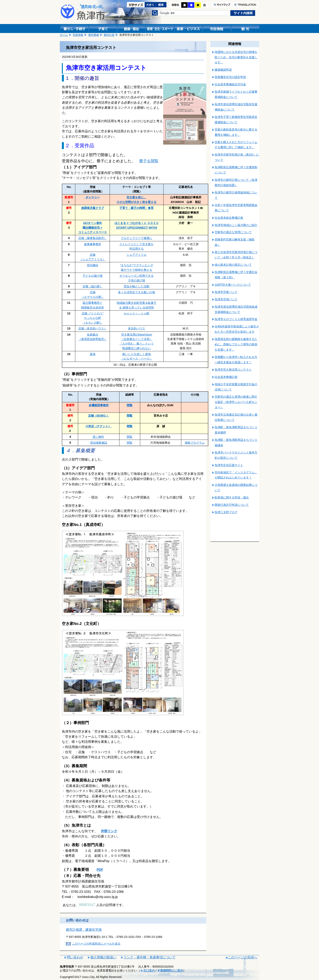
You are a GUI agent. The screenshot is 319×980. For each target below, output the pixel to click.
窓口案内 (149, 970)
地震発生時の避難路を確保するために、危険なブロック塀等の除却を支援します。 (236, 344)
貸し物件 (98, 437)
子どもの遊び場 (93, 276)
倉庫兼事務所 (93, 244)
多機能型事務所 (99, 405)
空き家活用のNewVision (137, 335)
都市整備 (94, 35)
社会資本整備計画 (226, 377)
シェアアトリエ (137, 255)
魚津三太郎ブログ (226, 512)
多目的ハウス (137, 328)
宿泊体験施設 (99, 443)
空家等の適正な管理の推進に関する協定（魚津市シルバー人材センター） (236, 402)
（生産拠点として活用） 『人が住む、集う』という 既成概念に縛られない (137, 344)
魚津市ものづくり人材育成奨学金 (236, 319)
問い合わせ (75, 957)
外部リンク (109, 831)
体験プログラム (195, 443)
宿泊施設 (93, 265)
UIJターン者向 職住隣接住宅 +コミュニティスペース (93, 228)
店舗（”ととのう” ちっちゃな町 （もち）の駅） (93, 318)
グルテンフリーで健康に (137, 238)
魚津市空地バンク (226, 299)
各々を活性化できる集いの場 (137, 292)
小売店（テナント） (99, 426)
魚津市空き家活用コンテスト (233, 370)
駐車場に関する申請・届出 (232, 497)
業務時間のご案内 (172, 970)
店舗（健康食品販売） (93, 238)
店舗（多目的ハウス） (93, 328)
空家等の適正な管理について (233, 232)
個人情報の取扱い (103, 957)
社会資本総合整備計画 (229, 218)
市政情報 (78, 35)
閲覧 (130, 405)
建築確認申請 (223, 70)
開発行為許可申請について (232, 505)
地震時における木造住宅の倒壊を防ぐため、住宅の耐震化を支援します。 (236, 57)
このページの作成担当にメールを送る (96, 944)
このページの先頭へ (243, 957)
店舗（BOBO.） (99, 416)
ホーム (64, 35)
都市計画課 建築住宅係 (84, 930)
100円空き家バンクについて (233, 285)
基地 (93, 354)
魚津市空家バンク (226, 292)
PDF (100, 870)
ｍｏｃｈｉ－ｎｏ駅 (137, 313)
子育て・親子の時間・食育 (137, 208)
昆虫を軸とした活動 (137, 286)
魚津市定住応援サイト (229, 465)
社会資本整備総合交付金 (230, 84)
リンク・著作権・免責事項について (150, 957)
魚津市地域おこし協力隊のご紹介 (236, 225)
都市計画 (109, 35)
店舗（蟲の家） (93, 286)
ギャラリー (93, 197)
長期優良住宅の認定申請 (230, 77)
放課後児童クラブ (93, 208)
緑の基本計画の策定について (233, 265)
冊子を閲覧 (149, 161)
